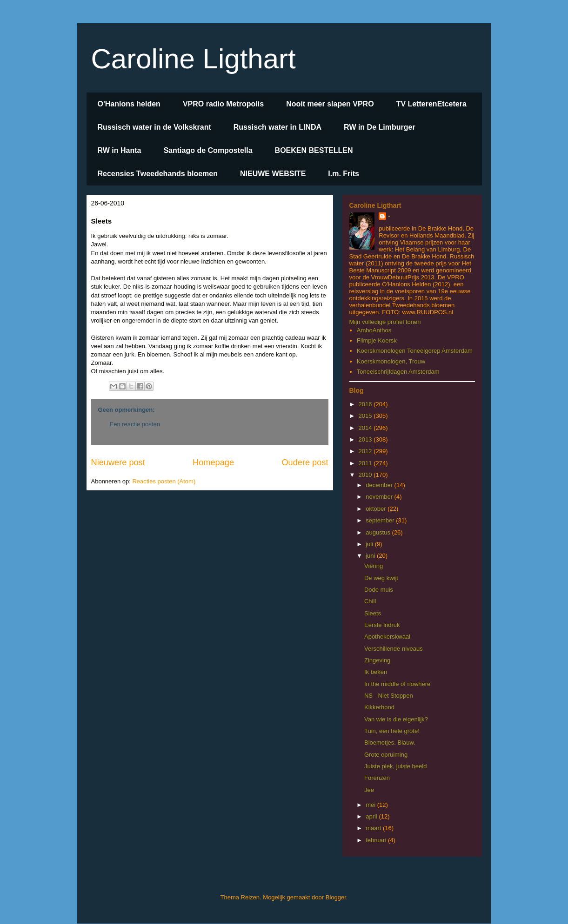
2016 (366, 404)
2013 (366, 439)
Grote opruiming (386, 755)
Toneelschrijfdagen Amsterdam (398, 372)
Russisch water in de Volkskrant (154, 127)
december (380, 485)
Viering (374, 566)
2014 (366, 428)
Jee (369, 790)
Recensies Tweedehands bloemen (158, 174)
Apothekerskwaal (387, 637)
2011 (366, 463)
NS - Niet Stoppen (389, 696)
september (381, 520)
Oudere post (305, 462)
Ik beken (376, 672)
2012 (366, 451)
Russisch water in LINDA (277, 127)
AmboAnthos (374, 330)
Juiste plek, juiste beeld (395, 766)
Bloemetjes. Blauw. (390, 742)
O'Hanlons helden (129, 104)
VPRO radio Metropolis (223, 104)
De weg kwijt (381, 578)
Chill (370, 601)
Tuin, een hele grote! (392, 731)
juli (370, 544)
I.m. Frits (344, 174)
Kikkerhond (379, 707)
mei (371, 805)
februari (377, 840)
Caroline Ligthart (194, 59)
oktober (377, 509)
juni (371, 556)
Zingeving (377, 660)
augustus (379, 532)
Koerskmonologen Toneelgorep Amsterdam (415, 351)
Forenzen (377, 778)
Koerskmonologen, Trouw (391, 361)
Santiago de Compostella (208, 150)
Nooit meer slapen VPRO (330, 104)
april (372, 816)
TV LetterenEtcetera (431, 104)
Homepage (213, 462)
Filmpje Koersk (377, 340)
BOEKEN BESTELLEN (314, 150)
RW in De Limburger (380, 127)
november (380, 497)
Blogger (336, 897)
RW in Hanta (120, 150)
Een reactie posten (135, 424)
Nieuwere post (118, 462)
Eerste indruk (382, 625)
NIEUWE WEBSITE (273, 174)
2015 (366, 416)
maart (374, 828)
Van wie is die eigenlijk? (396, 719)
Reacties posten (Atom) (164, 481)
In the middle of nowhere (397, 684)
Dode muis (379, 590)
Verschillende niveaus (394, 649)
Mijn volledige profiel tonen (385, 322)
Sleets (373, 613)
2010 (366, 475)
